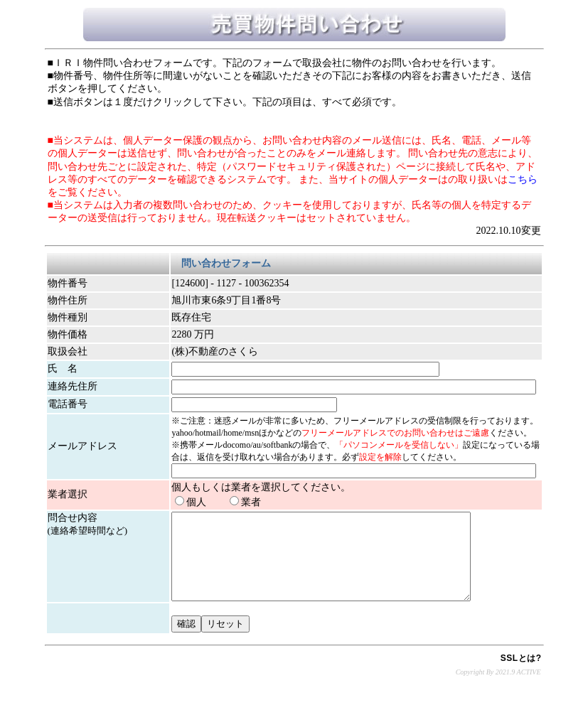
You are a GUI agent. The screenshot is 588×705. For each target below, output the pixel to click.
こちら (523, 179)
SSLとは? (521, 675)
